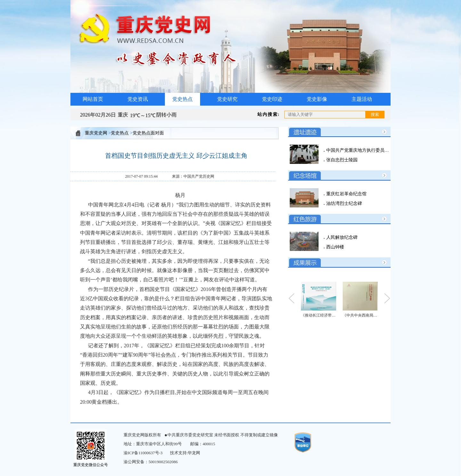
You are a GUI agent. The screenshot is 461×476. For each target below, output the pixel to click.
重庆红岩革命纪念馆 (346, 194)
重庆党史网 (96, 133)
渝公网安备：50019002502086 (151, 462)
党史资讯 (138, 99)
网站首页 (93, 99)
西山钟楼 (335, 247)
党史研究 (227, 99)
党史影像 (317, 99)
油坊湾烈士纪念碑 (344, 203)
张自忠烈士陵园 (341, 160)
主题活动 (362, 99)
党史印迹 (272, 99)
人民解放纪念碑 (341, 237)
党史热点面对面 (148, 133)
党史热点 (182, 99)
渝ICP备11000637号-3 (143, 453)
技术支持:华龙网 (185, 453)
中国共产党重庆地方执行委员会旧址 (361, 150)
